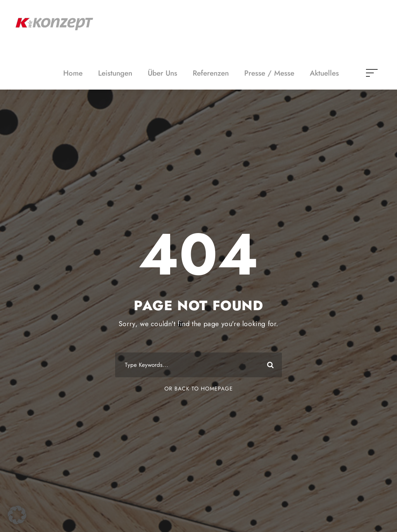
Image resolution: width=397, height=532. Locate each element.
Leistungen (115, 73)
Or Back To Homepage (199, 389)
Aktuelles (324, 73)
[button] (17, 515)
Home (73, 73)
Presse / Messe (269, 73)
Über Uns (162, 73)
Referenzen (211, 73)
